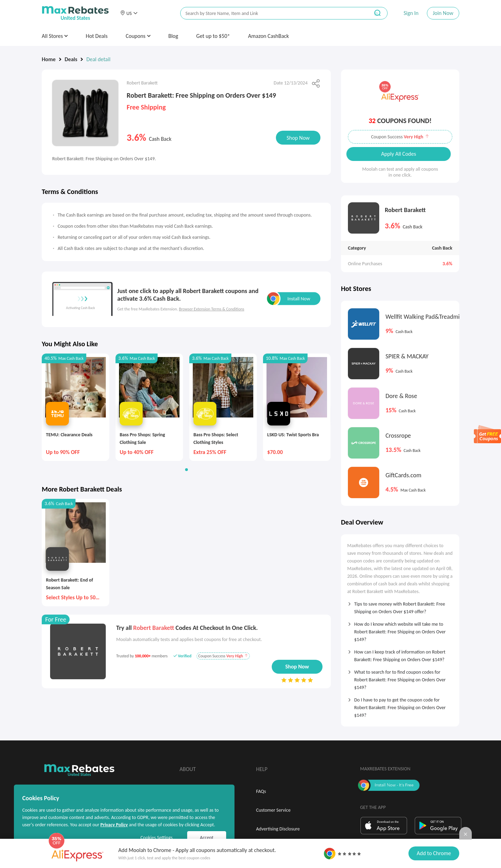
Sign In (411, 13)
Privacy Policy (114, 825)
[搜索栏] (270, 13)
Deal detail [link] (98, 59)
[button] (129, 13)
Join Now (443, 13)
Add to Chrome (434, 853)
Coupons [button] (138, 36)
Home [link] (49, 59)
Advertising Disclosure (278, 829)
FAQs (261, 791)
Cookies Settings (157, 838)
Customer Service (273, 810)
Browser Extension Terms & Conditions (212, 309)
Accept (207, 838)
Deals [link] (71, 59)
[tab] (400, 606)
